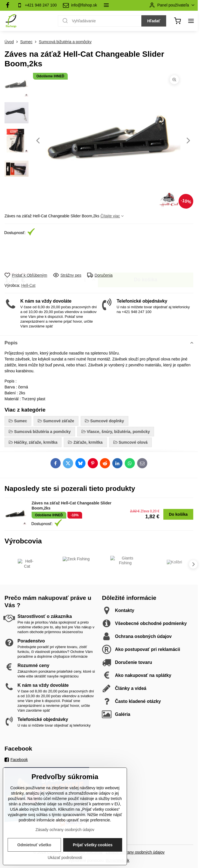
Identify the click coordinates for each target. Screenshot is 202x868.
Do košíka (145, 254)
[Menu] (191, 21)
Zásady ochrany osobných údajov (135, 852)
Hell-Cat (28, 285)
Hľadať (154, 21)
